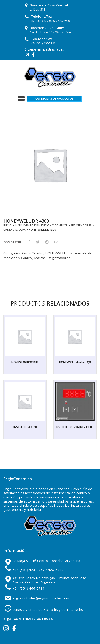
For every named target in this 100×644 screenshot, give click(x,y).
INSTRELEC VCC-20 (25, 427)
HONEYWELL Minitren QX (75, 362)
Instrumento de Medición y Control (41, 225)
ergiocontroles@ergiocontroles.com (41, 598)
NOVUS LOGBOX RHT (25, 362)
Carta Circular (14, 230)
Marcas (40, 258)
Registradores (81, 225)
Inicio (8, 225)
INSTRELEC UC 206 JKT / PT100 (75, 427)
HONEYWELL (55, 253)
